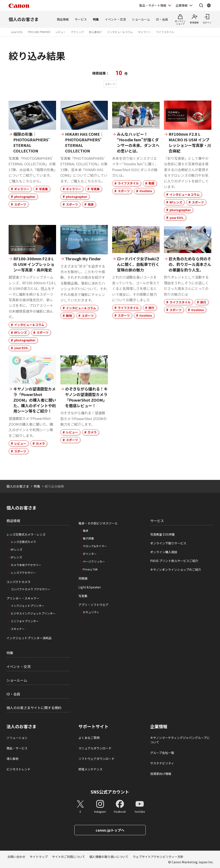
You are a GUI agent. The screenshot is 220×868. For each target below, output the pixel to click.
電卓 (86, 531)
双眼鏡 (83, 578)
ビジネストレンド (18, 769)
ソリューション (17, 738)
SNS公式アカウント (110, 792)
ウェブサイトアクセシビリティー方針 (158, 857)
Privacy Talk (90, 569)
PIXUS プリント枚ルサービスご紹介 (174, 561)
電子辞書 (88, 538)
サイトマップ (39, 857)
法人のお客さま (21, 726)
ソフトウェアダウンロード (96, 759)
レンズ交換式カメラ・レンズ (26, 534)
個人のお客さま (24, 19)
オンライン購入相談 (164, 552)
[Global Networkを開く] (209, 5)
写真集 (43, 189)
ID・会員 (162, 19)
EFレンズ (16, 557)
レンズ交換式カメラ (23, 542)
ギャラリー (144, 32)
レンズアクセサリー (23, 573)
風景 (91, 204)
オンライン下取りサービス (168, 543)
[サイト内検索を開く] (201, 5)
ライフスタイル (165, 32)
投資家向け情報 (161, 774)
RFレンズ (176, 202)
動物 (69, 316)
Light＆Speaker (90, 587)
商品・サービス (17, 748)
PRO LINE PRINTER (39, 32)
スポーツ (20, 204)
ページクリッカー (94, 561)
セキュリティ (91, 612)
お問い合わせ (16, 857)
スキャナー (18, 629)
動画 (151, 183)
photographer (25, 197)
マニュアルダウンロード (95, 748)
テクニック (77, 32)
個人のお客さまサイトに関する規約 (34, 708)
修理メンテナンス (90, 769)
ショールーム (141, 19)
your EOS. (17, 32)
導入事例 (12, 759)
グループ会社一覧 (162, 753)
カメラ (40, 443)
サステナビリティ (162, 763)
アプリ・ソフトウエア (93, 605)
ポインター (90, 554)
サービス (81, 19)
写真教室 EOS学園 (162, 534)
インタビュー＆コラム (120, 32)
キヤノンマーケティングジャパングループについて (180, 740)
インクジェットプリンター (27, 606)
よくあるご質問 (89, 738)
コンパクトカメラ (18, 582)
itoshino (146, 191)
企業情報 (159, 726)
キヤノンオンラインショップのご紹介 (176, 570)
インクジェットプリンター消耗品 (29, 638)
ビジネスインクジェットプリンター (33, 613)
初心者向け (95, 32)
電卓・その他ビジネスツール (98, 523)
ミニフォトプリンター (25, 621)
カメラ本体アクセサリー (26, 565)
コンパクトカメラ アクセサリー (31, 589)
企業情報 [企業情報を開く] (182, 5)
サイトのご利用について (69, 857)
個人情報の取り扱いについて (109, 857)
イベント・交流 (115, 19)
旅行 (151, 308)
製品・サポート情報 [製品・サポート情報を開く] (153, 5)
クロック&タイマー (95, 546)
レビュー (61, 32)
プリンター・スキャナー (23, 598)
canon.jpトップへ (110, 830)
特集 (96, 19)
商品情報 (63, 19)
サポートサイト (93, 726)
